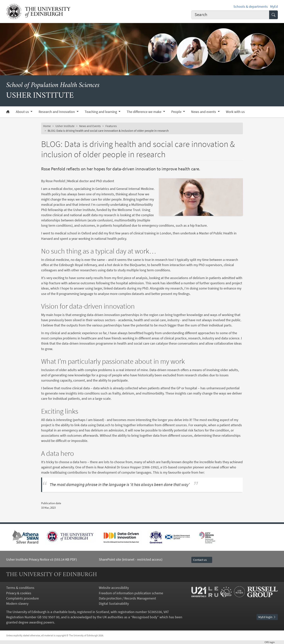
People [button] (177, 112)
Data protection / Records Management (127, 598)
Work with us (235, 112)
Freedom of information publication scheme (131, 593)
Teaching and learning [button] (101, 112)
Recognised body (145, 617)
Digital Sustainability (114, 603)
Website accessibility (114, 588)
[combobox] (230, 15)
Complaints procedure (22, 598)
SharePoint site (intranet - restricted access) (131, 559)
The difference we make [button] (144, 112)
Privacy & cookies (19, 593)
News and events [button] (204, 112)
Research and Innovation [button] (57, 112)
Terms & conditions (20, 588)
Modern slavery (17, 603)
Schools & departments (251, 6)
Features (111, 126)
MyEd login (267, 617)
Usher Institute (65, 126)
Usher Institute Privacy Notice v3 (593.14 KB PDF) (42, 559)
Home (47, 126)
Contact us (202, 560)
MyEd (274, 6)
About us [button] (23, 112)
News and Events (90, 126)
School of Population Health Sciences (53, 85)
